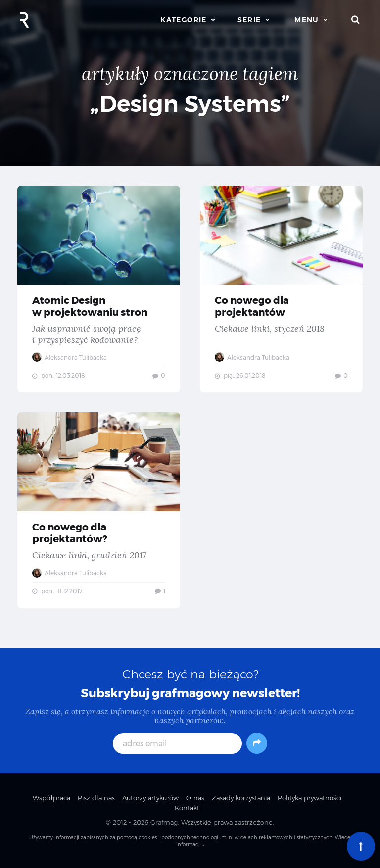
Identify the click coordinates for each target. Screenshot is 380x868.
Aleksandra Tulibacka (70, 358)
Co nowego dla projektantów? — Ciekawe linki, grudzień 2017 (99, 510)
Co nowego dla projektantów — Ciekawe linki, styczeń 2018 (281, 289)
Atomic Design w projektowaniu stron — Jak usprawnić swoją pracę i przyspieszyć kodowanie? (99, 289)
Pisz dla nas (96, 798)
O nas (195, 798)
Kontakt (187, 808)
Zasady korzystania (241, 798)
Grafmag (164, 822)
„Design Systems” (190, 104)
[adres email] (177, 744)
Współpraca (51, 798)
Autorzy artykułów (150, 798)
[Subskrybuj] (257, 743)
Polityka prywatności (309, 798)
